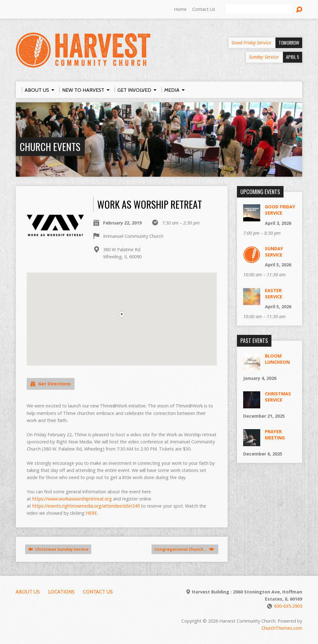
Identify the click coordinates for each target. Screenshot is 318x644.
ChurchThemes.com (282, 628)
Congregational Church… (184, 549)
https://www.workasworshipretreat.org (72, 499)
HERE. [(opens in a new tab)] (92, 513)
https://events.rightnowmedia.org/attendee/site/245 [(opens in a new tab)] (86, 506)
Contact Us (204, 9)
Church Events (50, 147)
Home (180, 9)
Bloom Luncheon (277, 359)
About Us (28, 592)
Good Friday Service (280, 210)
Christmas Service (278, 397)
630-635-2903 (288, 606)
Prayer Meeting (275, 435)
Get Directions (51, 384)
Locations (61, 592)
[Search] (259, 9)
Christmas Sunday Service (58, 549)
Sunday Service (274, 252)
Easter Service (274, 293)
